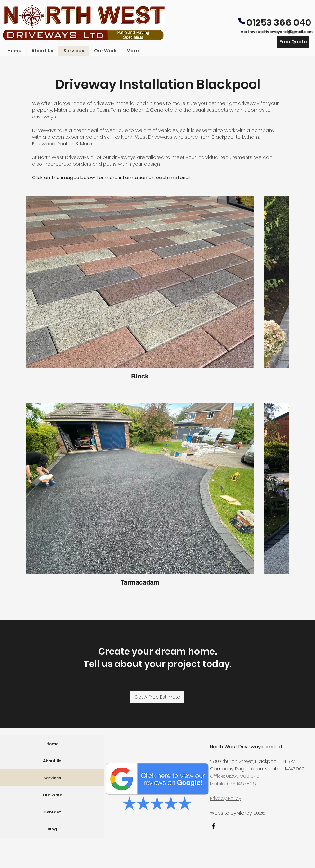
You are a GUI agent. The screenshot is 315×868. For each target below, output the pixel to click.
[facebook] (214, 826)
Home (52, 744)
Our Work (52, 795)
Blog (52, 829)
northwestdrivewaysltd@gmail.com (277, 32)
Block (137, 110)
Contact (52, 812)
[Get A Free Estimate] (157, 697)
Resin (103, 110)
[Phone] (242, 21)
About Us (52, 761)
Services (52, 778)
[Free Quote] (293, 42)
